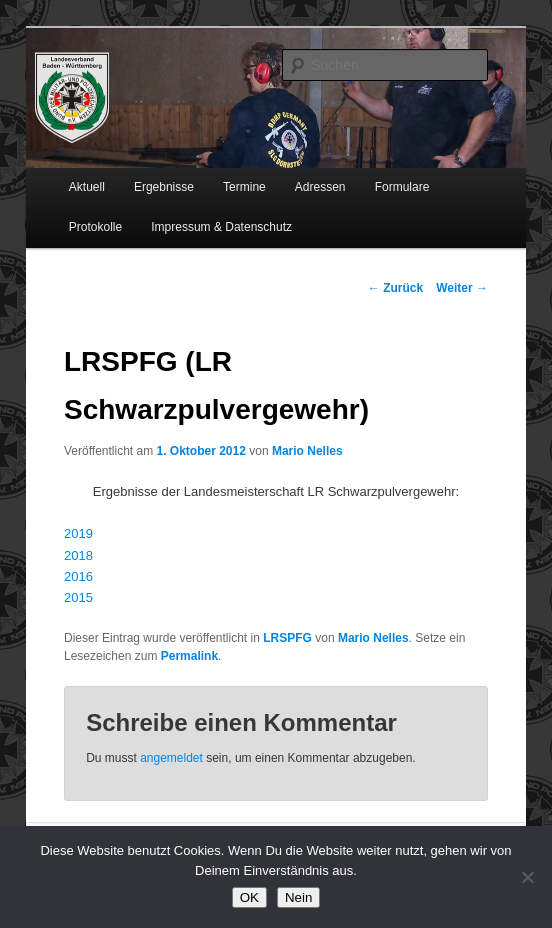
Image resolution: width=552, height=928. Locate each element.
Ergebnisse (164, 187)
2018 (78, 555)
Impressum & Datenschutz (221, 227)
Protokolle (95, 227)
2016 (78, 576)
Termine (244, 187)
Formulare (402, 187)
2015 (78, 597)
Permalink (189, 656)
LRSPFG (287, 638)
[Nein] (527, 877)
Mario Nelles (307, 451)
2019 (78, 533)
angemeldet (171, 758)
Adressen (320, 187)
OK (249, 897)
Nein (298, 897)
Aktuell (87, 187)
